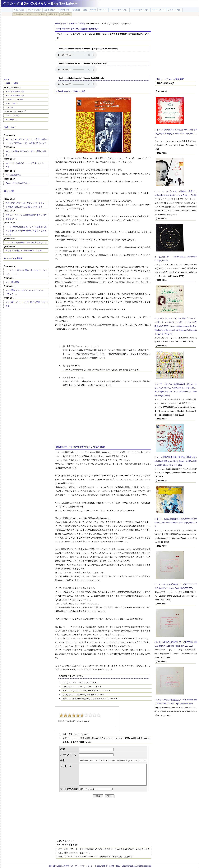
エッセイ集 (9, 191)
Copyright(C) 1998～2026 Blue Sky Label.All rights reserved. (124, 866)
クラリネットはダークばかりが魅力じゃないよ (26, 242)
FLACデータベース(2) (15, 95)
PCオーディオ (12, 120)
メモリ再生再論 (12, 282)
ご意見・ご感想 (11, 83)
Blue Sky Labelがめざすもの (61, 866)
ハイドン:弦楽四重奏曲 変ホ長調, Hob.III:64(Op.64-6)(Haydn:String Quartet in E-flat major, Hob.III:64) (176, 133)
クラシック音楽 (12, 115)
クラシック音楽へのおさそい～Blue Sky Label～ (40, 3)
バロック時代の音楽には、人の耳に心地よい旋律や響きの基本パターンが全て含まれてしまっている (26, 231)
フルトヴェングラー (14, 99)
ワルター (9, 107)
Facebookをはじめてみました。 (19, 183)
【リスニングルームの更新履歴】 (171, 79)
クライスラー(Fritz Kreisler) (73, 24)
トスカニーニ (11, 103)
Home (58, 24)
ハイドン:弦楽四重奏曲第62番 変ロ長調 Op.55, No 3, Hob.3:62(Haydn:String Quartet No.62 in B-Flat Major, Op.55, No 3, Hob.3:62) (176, 461)
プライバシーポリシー (85, 866)
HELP (7, 79)
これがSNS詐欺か (13, 175)
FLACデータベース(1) (15, 91)
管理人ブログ (10, 127)
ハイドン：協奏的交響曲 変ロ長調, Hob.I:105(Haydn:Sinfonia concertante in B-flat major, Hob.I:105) (176, 523)
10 (99, 715)
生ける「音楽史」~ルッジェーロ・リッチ (24, 251)
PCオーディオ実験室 (13, 258)
